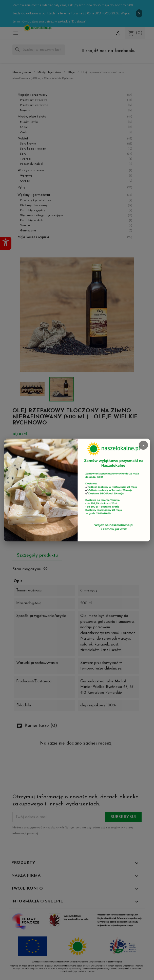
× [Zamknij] (143, 445)
